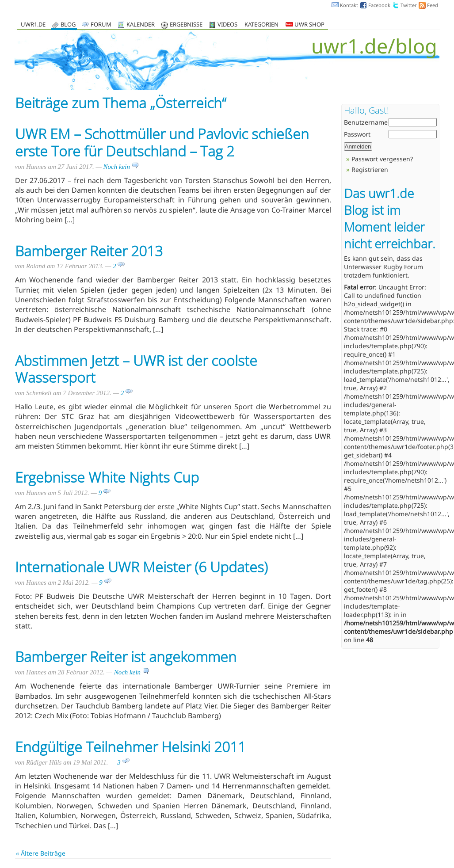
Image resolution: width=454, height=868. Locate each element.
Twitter (409, 5)
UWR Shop (305, 25)
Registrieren (370, 169)
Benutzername (366, 122)
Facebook (379, 5)
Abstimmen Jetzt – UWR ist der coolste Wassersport (136, 369)
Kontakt (349, 5)
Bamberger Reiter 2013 (89, 251)
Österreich (189, 103)
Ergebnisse (186, 25)
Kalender (141, 25)
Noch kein (121, 167)
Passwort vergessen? (382, 159)
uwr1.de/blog (374, 46)
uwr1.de (33, 25)
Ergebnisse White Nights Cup (107, 477)
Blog (68, 25)
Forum (101, 25)
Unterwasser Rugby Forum (383, 267)
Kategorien (261, 25)
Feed (433, 5)
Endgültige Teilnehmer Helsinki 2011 (130, 747)
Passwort (357, 134)
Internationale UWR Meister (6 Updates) (141, 567)
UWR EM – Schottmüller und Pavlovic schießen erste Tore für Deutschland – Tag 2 (162, 142)
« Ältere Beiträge (41, 853)
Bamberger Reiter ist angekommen (126, 657)
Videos (227, 25)
